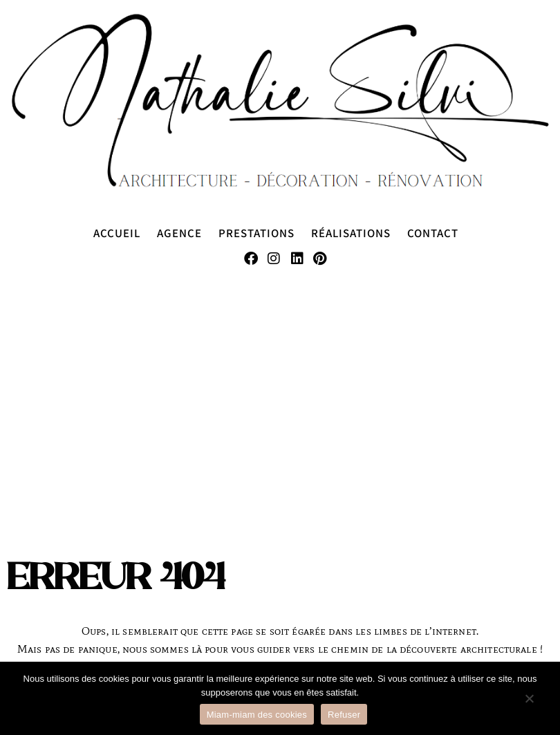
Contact (433, 233)
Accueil (117, 233)
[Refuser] (529, 705)
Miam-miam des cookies (257, 715)
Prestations (256, 233)
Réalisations (351, 233)
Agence (179, 233)
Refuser (344, 715)
